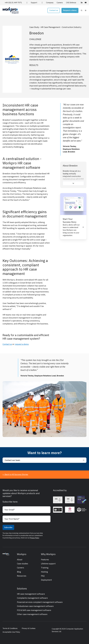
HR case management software (31, 594)
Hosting (44, 572)
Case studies (23, 564)
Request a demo (70, 10)
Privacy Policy (35, 538)
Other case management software (32, 614)
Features (45, 560)
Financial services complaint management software (40, 602)
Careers (60, 3)
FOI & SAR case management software (34, 610)
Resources (22, 576)
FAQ (43, 576)
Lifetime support (48, 564)
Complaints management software (32, 598)
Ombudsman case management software (35, 606)
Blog (19, 572)
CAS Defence (71, 3)
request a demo (22, 344)
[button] (82, 10)
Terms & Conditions (10, 628)
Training (45, 568)
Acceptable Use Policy (11, 632)
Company (50, 3)
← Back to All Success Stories (15, 474)
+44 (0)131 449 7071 (13, 3)
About (20, 560)
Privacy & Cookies (29, 628)
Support (34, 3)
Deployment (46, 580)
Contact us (54, 10)
